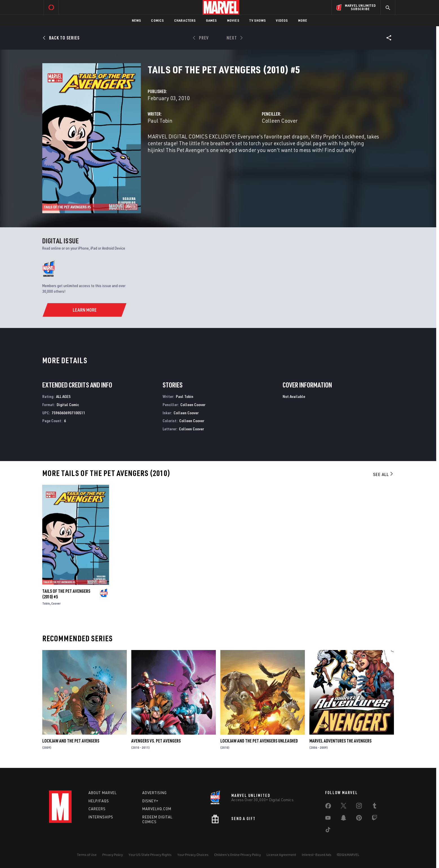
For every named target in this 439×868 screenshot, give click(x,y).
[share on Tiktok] (328, 831)
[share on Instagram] (359, 807)
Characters (185, 20)
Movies (233, 20)
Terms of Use (87, 855)
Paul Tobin (160, 121)
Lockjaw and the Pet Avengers (71, 741)
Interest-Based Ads (317, 855)
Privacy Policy (113, 855)
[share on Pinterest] (359, 819)
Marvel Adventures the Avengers (340, 741)
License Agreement (281, 855)
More (303, 20)
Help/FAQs (99, 801)
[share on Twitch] (374, 819)
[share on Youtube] (328, 819)
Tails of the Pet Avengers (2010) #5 (66, 594)
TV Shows (258, 20)
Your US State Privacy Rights (150, 855)
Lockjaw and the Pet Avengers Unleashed (259, 741)
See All (383, 474)
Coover (56, 603)
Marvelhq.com (157, 809)
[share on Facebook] (328, 807)
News (137, 20)
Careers (97, 809)
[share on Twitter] (343, 807)
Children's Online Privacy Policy (238, 855)
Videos (282, 20)
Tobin (46, 603)
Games (211, 20)
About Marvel (103, 793)
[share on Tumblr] (374, 807)
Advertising (155, 793)
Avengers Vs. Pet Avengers (156, 741)
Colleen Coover (280, 121)
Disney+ (150, 801)
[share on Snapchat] (343, 819)
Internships (101, 817)
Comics (157, 20)
